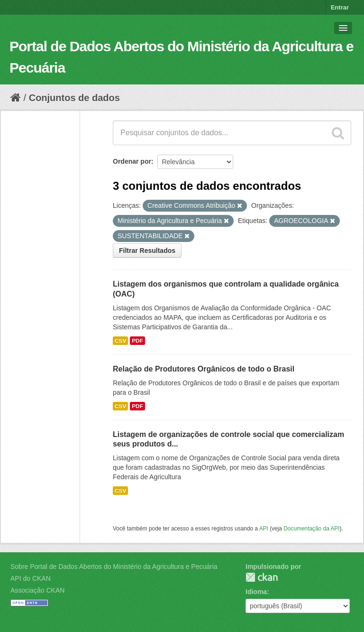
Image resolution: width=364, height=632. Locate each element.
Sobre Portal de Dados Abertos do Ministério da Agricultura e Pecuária (114, 567)
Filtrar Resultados (147, 251)
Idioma (256, 592)
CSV (120, 341)
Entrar (340, 7)
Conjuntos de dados (74, 98)
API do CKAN (31, 578)
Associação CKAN (37, 590)
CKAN (262, 577)
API (264, 529)
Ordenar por (132, 161)
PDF (137, 341)
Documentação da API (311, 529)
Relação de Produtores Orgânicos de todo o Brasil (204, 369)
